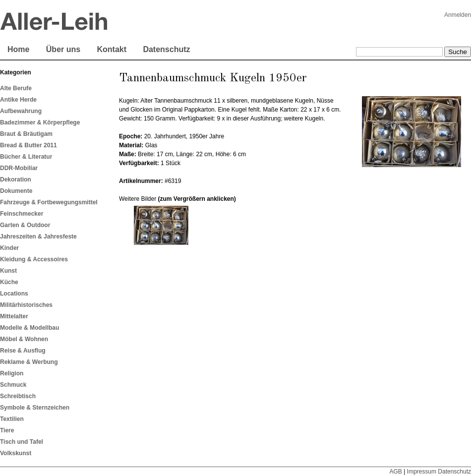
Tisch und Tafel (22, 442)
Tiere (7, 430)
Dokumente (16, 191)
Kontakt (112, 49)
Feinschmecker (22, 214)
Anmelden (458, 15)
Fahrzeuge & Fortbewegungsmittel (49, 202)
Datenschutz (166, 49)
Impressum (422, 472)
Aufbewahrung (21, 111)
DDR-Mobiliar (19, 168)
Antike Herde (18, 100)
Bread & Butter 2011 (29, 145)
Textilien (12, 419)
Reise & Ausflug (23, 351)
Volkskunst (16, 453)
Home (18, 49)
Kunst (8, 271)
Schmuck (13, 385)
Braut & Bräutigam (26, 134)
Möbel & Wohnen (24, 339)
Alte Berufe (16, 88)
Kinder (9, 248)
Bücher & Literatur (26, 157)
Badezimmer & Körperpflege (40, 122)
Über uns (63, 49)
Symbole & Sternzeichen (35, 408)
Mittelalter (14, 316)
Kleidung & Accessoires (34, 259)
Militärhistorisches (26, 305)
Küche (9, 282)
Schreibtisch (18, 396)
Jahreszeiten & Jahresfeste (38, 237)
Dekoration (16, 179)
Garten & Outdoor (25, 225)
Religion (12, 373)
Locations (14, 294)
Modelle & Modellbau (29, 328)
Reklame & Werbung (29, 362)
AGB (395, 472)
